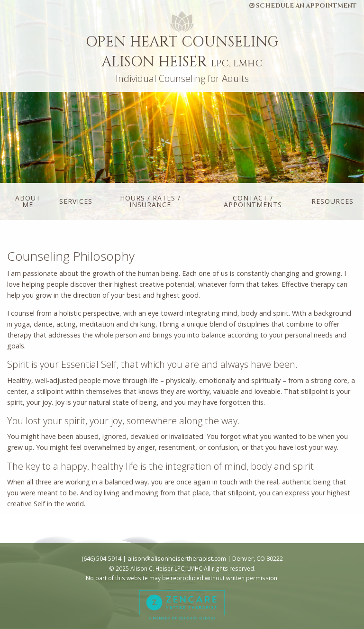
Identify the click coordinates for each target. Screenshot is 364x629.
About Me (28, 201)
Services (76, 201)
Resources (332, 201)
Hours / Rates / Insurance (150, 201)
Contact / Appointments (253, 201)
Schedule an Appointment (303, 6)
